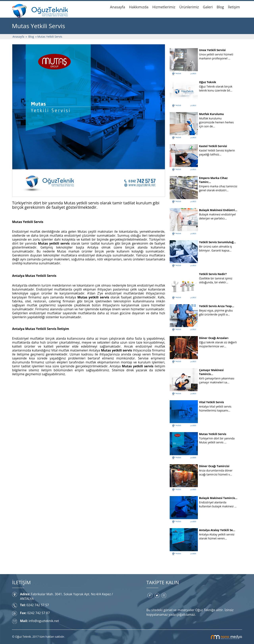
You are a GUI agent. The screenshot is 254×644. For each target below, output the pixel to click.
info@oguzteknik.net (44, 621)
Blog (220, 7)
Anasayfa (117, 7)
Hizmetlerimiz (164, 7)
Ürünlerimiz (189, 7)
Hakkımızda (139, 7)
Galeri (208, 7)
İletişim (234, 7)
